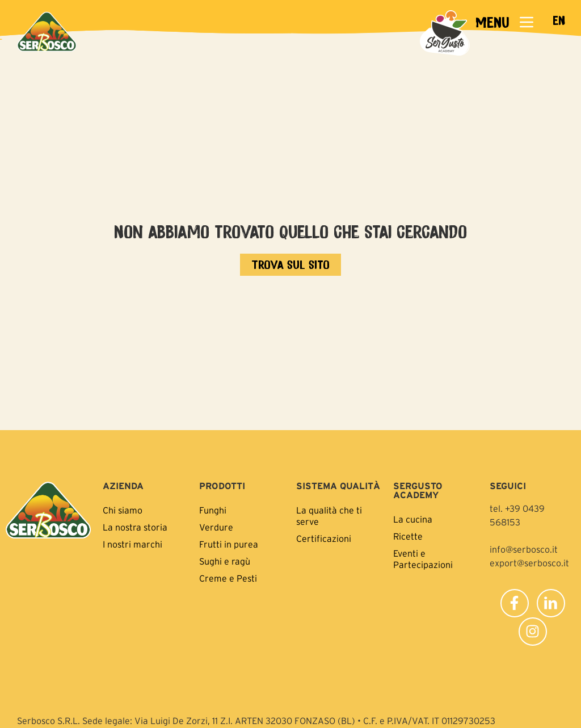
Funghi (213, 510)
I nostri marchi (132, 544)
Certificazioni (324, 538)
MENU (492, 22)
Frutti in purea (229, 544)
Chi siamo (123, 510)
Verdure (216, 527)
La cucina (413, 519)
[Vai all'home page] (290, 264)
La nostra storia (135, 527)
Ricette (408, 536)
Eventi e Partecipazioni (423, 559)
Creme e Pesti (228, 578)
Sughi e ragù (225, 561)
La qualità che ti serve (329, 516)
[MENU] (527, 22)
